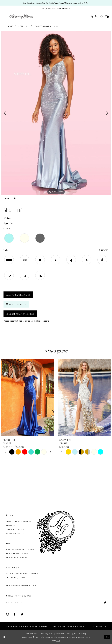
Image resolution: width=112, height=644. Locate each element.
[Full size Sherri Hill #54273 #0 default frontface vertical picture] (56, 113)
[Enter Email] (56, 603)
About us (11, 525)
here (58, 641)
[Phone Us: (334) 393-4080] (92, 16)
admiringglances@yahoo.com (21, 586)
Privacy (45, 626)
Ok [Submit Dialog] (107, 637)
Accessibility (82, 626)
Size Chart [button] (104, 250)
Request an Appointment (20, 314)
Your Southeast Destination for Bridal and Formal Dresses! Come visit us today (56, 3)
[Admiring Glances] (21, 17)
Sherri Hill (23, 26)
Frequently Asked (15, 529)
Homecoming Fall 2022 (46, 26)
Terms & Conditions (62, 626)
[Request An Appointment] (56, 8)
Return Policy (99, 626)
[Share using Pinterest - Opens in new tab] (15, 198)
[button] (6, 16)
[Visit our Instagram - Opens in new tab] (8, 614)
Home (10, 26)
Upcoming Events (15, 533)
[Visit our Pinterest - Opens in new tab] (22, 614)
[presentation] (28, 397)
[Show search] (97, 16)
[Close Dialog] (4, 637)
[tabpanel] (56, 113)
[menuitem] (6, 16)
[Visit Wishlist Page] (102, 16)
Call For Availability (18, 295)
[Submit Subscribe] (105, 603)
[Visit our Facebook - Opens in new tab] (15, 614)
